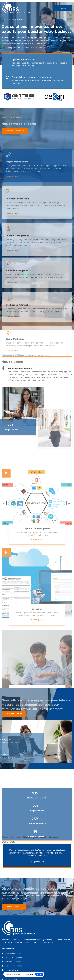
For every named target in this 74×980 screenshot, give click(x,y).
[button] (4, 856)
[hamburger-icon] (46, 8)
